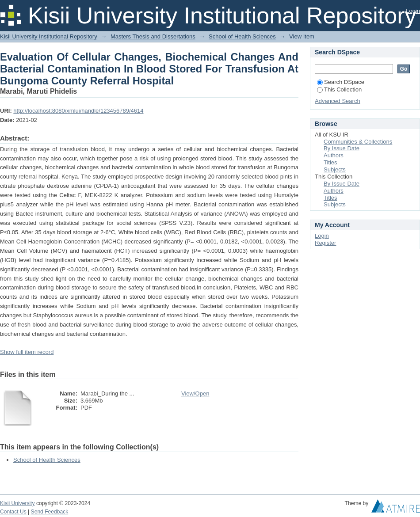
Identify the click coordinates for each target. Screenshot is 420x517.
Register (325, 243)
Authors (334, 155)
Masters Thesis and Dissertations (153, 36)
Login (413, 11)
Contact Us (13, 512)
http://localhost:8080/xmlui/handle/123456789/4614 (78, 111)
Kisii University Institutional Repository (49, 36)
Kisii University (17, 503)
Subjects (335, 169)
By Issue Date (342, 148)
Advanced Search (338, 101)
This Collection (339, 89)
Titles (330, 162)
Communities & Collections (358, 142)
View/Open (195, 393)
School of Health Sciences (242, 36)
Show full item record (27, 352)
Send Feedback (50, 512)
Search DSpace (341, 82)
